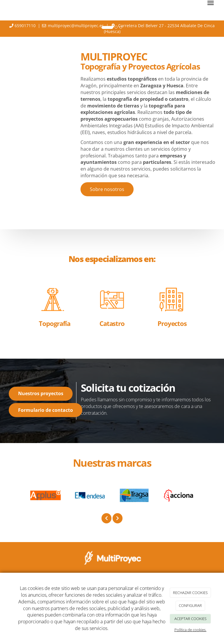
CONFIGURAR (190, 605)
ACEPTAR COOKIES (190, 619)
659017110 (25, 26)
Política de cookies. (190, 630)
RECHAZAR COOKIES (190, 593)
